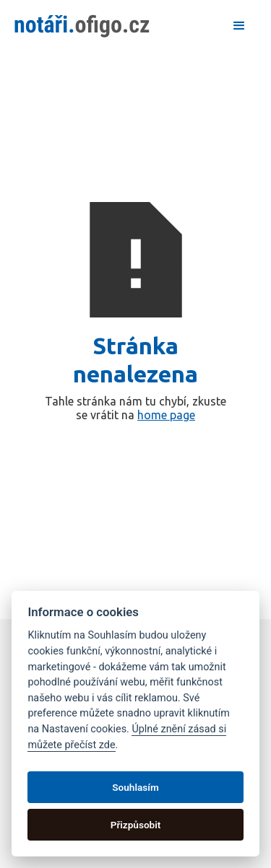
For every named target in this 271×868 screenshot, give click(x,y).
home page (166, 415)
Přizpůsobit (136, 825)
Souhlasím (135, 787)
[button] (239, 26)
